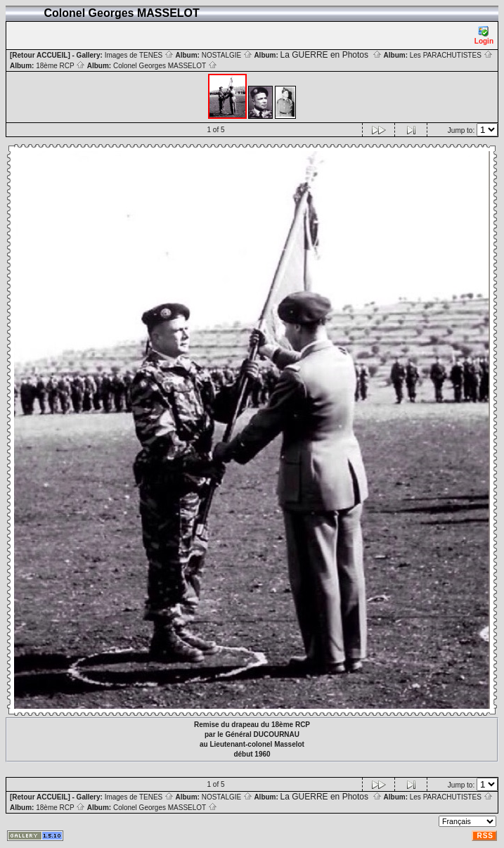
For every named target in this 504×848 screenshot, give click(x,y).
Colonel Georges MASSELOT (165, 66)
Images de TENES (139, 55)
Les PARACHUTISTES (451, 55)
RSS (485, 836)
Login (484, 36)
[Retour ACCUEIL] (40, 55)
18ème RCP (60, 66)
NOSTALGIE (227, 55)
